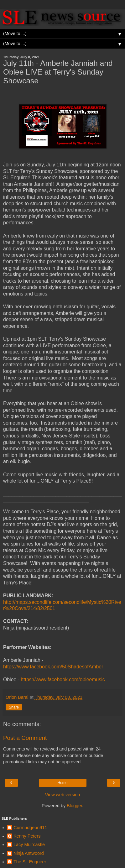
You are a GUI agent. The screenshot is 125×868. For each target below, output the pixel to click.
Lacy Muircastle (29, 844)
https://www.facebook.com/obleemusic (63, 680)
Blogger (74, 806)
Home (62, 783)
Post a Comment (25, 738)
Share (14, 707)
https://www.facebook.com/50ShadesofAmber (53, 667)
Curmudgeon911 (30, 828)
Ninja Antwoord (29, 853)
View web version (63, 795)
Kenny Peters (27, 836)
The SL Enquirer (30, 862)
